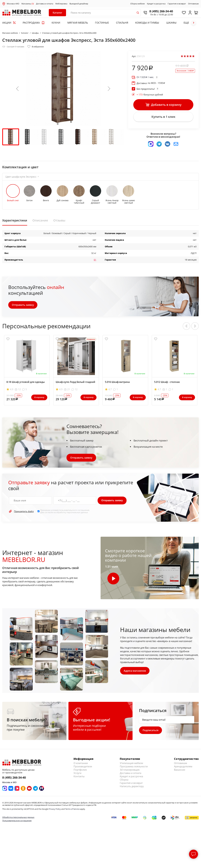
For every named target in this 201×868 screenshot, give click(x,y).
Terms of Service (72, 811)
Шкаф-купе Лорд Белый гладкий (75, 383)
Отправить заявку (23, 306)
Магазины (28, 4)
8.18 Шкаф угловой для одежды (26, 383)
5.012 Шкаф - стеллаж (167, 383)
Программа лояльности (134, 768)
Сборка (124, 781)
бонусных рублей (150, 95)
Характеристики (15, 222)
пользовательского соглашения (74, 512)
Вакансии (180, 772)
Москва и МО (13, 4)
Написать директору (132, 788)
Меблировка (61, 4)
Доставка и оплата (45, 4)
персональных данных (77, 514)
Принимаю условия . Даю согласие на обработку (65, 513)
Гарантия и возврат (177, 4)
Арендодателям (183, 768)
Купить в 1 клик (163, 118)
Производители (83, 768)
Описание (40, 222)
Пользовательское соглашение (17, 822)
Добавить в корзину (163, 105)
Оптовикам (193, 4)
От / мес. (145, 77)
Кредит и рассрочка (156, 4)
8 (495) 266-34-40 (159, 11)
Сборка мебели (138, 4)
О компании (81, 765)
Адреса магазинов (135, 672)
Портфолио (80, 772)
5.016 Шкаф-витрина (117, 383)
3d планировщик (130, 772)
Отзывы (59, 222)
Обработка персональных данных (18, 819)
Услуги (77, 775)
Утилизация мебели (131, 765)
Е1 (95, 261)
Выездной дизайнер (79, 4)
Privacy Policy (55, 811)
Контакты (79, 778)
